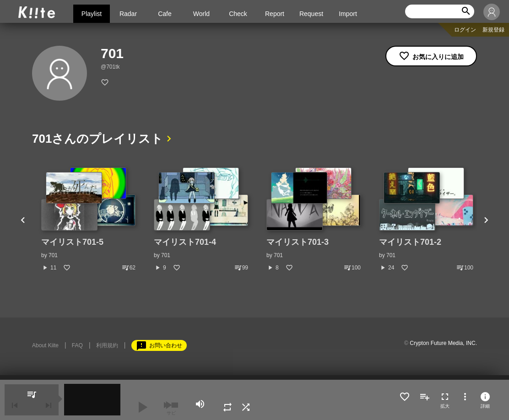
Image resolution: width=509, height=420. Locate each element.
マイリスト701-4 (185, 242)
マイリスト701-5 (72, 242)
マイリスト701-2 (410, 242)
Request (311, 14)
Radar (128, 14)
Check (238, 14)
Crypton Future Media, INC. (443, 343)
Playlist (92, 14)
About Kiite (45, 345)
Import (348, 14)
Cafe (165, 14)
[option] (88, 220)
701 (53, 255)
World (201, 14)
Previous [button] (23, 220)
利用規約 (107, 345)
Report (275, 14)
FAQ (77, 345)
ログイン (465, 30)
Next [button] (486, 220)
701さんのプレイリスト (97, 139)
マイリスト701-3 (298, 242)
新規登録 (493, 30)
